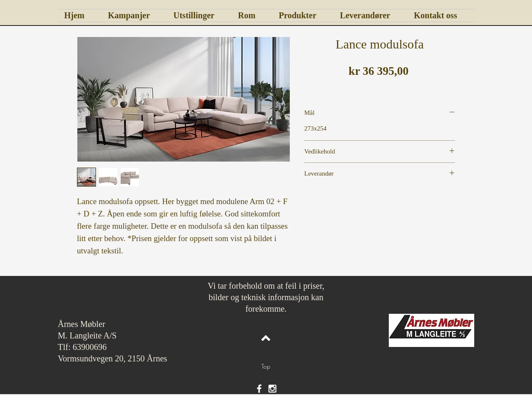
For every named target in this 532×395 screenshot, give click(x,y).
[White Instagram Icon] (272, 389)
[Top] (266, 367)
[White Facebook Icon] (259, 389)
